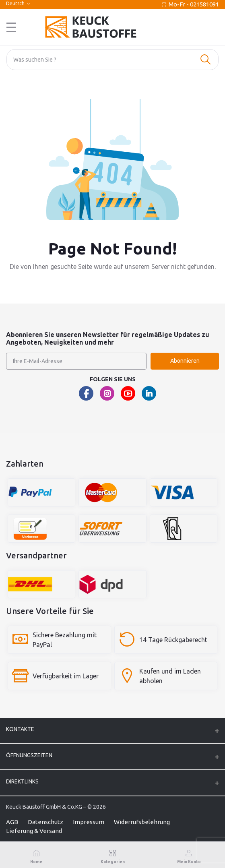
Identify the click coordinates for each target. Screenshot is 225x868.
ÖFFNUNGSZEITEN (29, 755)
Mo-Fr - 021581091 (194, 4)
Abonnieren (185, 361)
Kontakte (20, 729)
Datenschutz (45, 822)
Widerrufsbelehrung (142, 822)
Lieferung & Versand (34, 831)
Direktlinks (22, 781)
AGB (12, 822)
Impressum (89, 822)
